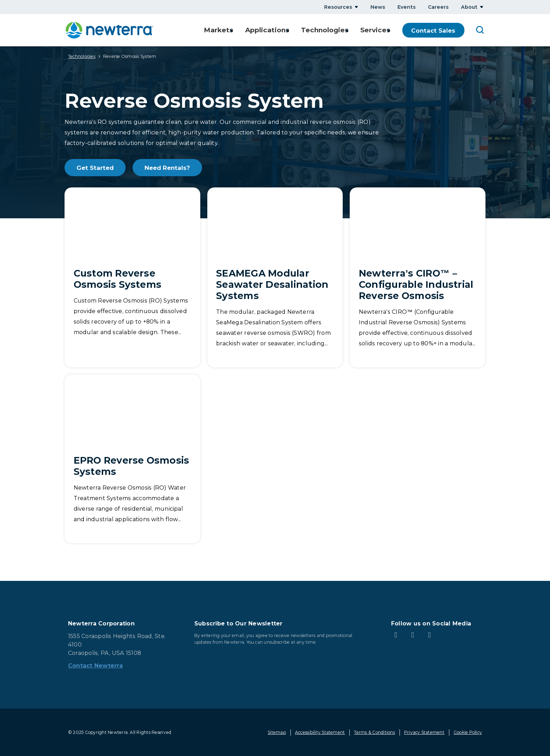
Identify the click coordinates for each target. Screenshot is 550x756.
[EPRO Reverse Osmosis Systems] (132, 459)
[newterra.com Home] (109, 30)
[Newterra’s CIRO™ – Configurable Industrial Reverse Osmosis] (418, 277)
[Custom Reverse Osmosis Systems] (132, 277)
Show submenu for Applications (289, 30)
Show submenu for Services (392, 30)
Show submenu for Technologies (348, 30)
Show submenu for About (482, 7)
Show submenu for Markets (232, 30)
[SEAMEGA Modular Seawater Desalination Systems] (275, 277)
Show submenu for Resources (356, 7)
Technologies (82, 56)
